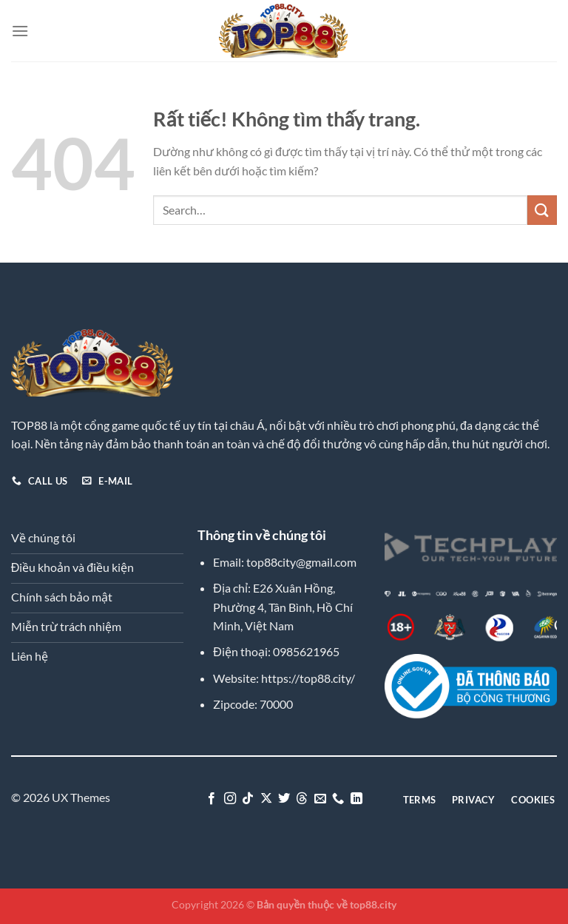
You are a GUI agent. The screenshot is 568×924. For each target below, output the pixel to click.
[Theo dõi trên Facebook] (212, 799)
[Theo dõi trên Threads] (302, 799)
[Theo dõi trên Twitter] (284, 799)
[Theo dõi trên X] (266, 799)
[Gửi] (542, 210)
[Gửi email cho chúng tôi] (320, 799)
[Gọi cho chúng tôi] (338, 799)
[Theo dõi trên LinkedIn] (356, 799)
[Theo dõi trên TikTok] (248, 799)
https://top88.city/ (308, 678)
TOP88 (29, 425)
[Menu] (20, 31)
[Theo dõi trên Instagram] (229, 799)
